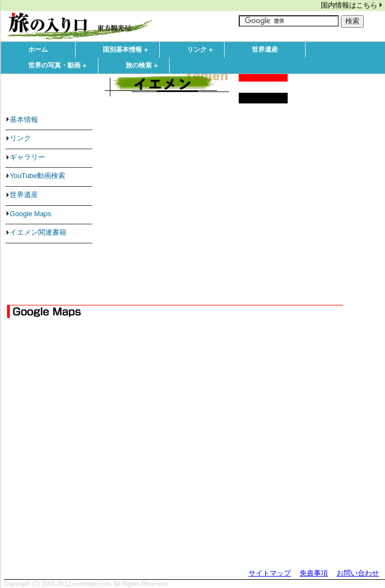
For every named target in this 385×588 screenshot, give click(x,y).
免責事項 (314, 573)
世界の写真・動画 (60, 66)
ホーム (38, 50)
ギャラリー (27, 157)
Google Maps (30, 214)
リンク (202, 50)
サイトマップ (270, 573)
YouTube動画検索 (38, 176)
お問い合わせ (358, 573)
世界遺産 (265, 50)
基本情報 (24, 120)
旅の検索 (144, 66)
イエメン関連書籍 (38, 232)
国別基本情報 (128, 50)
